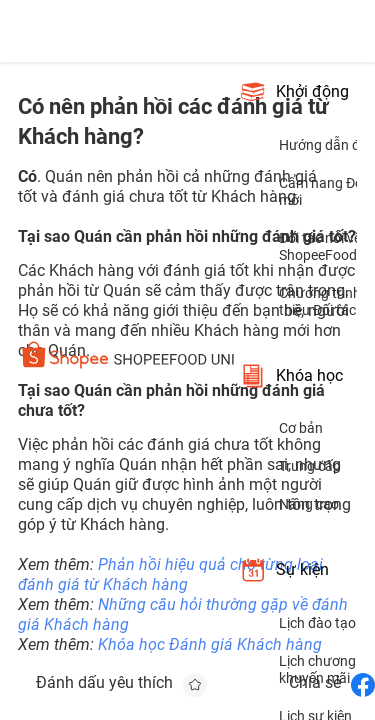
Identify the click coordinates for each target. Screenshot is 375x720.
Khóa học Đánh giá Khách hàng (210, 644)
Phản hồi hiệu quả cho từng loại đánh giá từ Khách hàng (170, 574)
